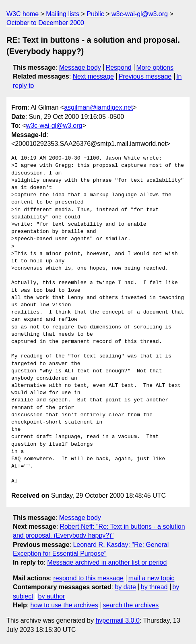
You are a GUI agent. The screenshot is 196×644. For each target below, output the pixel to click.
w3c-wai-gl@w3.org (140, 14)
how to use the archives (64, 605)
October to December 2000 (45, 23)
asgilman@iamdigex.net (98, 107)
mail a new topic (152, 578)
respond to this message (88, 578)
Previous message (145, 76)
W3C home (23, 14)
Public (95, 14)
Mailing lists (63, 14)
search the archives (131, 605)
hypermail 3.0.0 (117, 620)
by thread (154, 587)
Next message (93, 76)
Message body (80, 68)
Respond (119, 68)
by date (125, 587)
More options (155, 68)
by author (52, 596)
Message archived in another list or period (107, 562)
